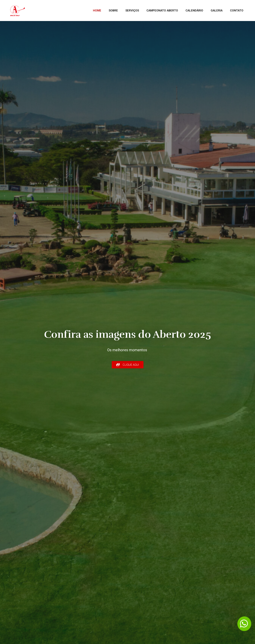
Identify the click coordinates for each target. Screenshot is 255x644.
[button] (128, 365)
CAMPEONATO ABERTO (162, 11)
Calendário (194, 11)
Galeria (217, 11)
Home (97, 11)
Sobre (113, 11)
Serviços (132, 11)
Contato (237, 11)
